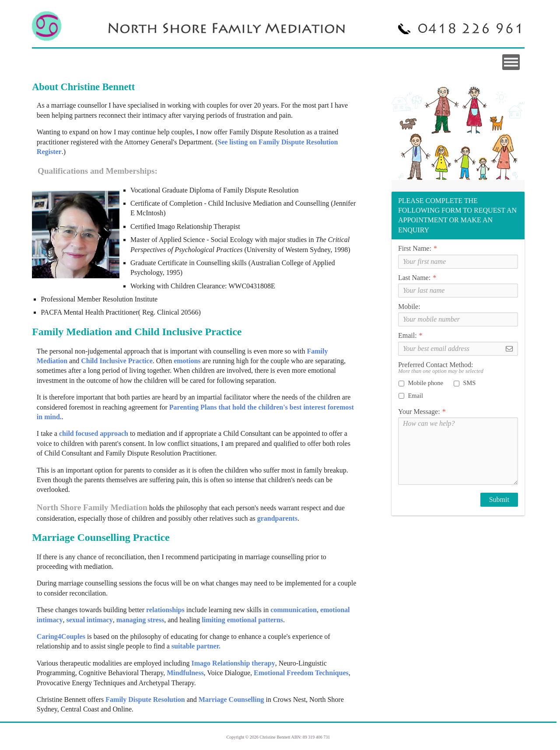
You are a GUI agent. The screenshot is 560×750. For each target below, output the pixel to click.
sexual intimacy (88, 620)
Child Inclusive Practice (117, 361)
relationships (165, 610)
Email (411, 396)
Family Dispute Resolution (145, 699)
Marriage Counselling (232, 699)
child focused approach (93, 433)
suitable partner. (196, 646)
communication (294, 610)
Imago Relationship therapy (233, 663)
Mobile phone (421, 383)
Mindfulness (185, 673)
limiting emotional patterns (242, 620)
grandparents (277, 518)
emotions (187, 361)
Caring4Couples (61, 636)
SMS (465, 383)
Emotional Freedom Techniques (301, 673)
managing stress (140, 620)
